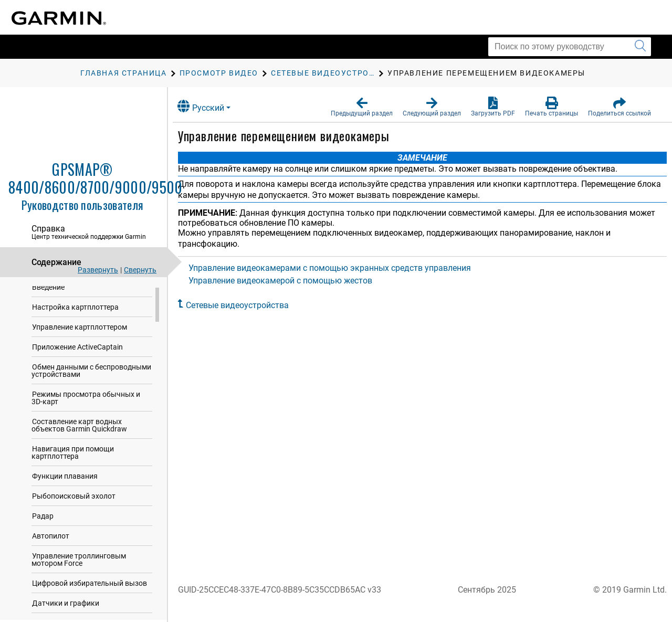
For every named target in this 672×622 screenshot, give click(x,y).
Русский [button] (210, 106)
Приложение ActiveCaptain (77, 352)
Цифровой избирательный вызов (90, 588)
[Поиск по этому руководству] (570, 47)
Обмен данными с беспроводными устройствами (91, 375)
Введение (48, 292)
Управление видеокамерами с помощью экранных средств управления (339, 268)
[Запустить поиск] (640, 47)
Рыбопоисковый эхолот (74, 501)
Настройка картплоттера (75, 312)
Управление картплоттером (80, 332)
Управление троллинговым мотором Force (79, 564)
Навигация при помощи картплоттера (73, 457)
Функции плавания (65, 481)
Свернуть (140, 270)
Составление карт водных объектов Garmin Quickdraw (79, 430)
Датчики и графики (66, 608)
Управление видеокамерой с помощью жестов (289, 281)
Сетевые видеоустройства (246, 305)
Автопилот (51, 541)
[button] (362, 107)
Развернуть (98, 270)
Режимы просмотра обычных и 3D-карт (86, 403)
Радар (43, 521)
